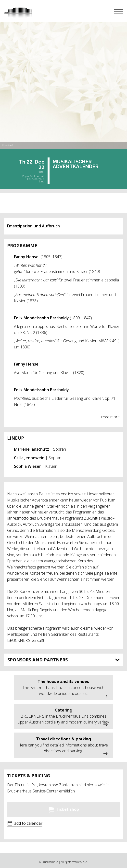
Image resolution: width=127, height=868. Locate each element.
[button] (119, 11)
